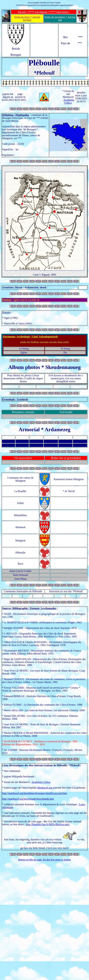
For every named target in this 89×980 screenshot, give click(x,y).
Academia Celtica (69, 101)
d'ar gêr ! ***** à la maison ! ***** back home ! (44, 12)
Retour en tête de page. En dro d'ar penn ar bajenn (45, 860)
